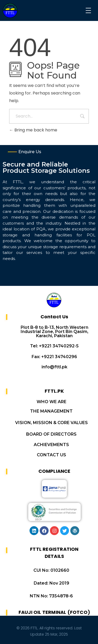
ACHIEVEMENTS (51, 445)
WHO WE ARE (51, 402)
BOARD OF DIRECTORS (51, 434)
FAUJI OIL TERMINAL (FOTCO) (54, 612)
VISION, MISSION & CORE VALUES (51, 423)
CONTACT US (51, 455)
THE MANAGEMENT (51, 411)
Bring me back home (33, 130)
